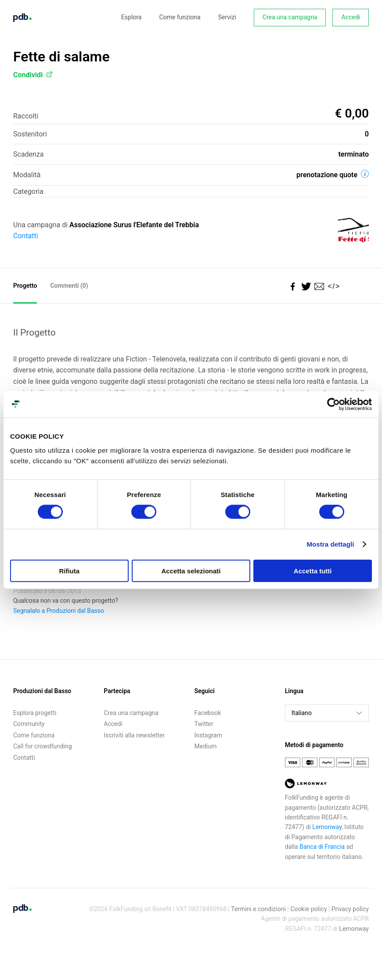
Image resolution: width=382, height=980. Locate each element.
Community (29, 724)
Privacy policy (350, 909)
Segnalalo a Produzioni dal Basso (59, 611)
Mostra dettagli (330, 544)
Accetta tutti (313, 570)
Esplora (132, 17)
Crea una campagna (290, 17)
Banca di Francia (322, 847)
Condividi (33, 75)
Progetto (25, 286)
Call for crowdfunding (43, 746)
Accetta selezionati (191, 570)
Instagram (208, 735)
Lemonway (327, 827)
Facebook (208, 713)
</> (332, 286)
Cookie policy (308, 909)
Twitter (204, 724)
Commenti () (69, 286)
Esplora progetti (35, 713)
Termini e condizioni (258, 909)
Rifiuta (69, 570)
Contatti (26, 236)
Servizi (227, 17)
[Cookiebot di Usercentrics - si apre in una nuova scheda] (333, 404)
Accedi (351, 17)
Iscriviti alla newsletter (134, 735)
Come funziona (180, 17)
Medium (206, 746)
